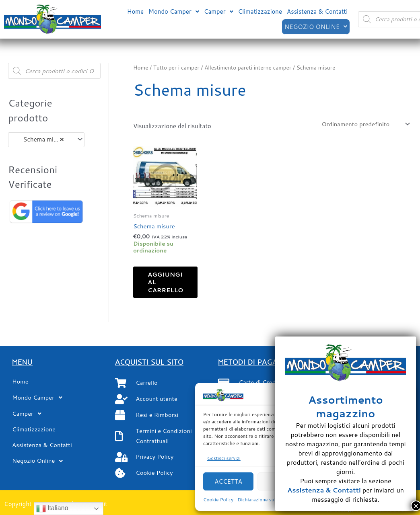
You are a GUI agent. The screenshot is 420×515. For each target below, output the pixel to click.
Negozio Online (315, 26)
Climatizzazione (260, 11)
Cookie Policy (218, 500)
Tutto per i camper (177, 67)
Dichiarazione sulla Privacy (267, 500)
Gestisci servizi (224, 458)
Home (135, 11)
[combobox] (46, 140)
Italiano (52, 509)
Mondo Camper (174, 11)
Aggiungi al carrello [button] (168, 283)
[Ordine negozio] (363, 124)
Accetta (228, 481)
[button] (174, 11)
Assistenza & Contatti (317, 11)
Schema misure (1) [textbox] (43, 140)
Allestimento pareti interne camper (250, 67)
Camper (219, 11)
